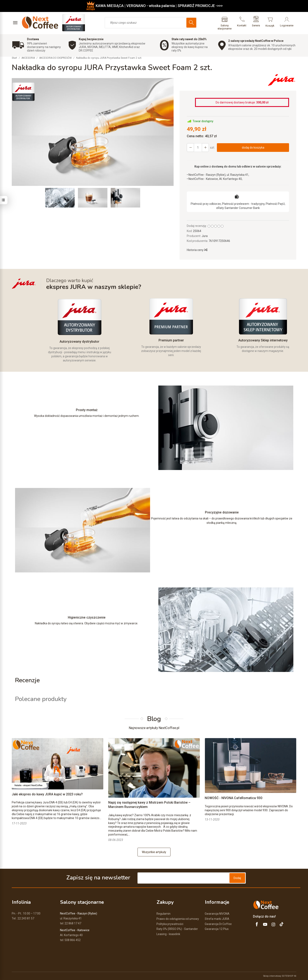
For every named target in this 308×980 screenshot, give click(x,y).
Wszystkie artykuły (154, 852)
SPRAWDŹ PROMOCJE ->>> (200, 6)
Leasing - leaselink (168, 934)
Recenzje (28, 680)
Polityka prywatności (170, 924)
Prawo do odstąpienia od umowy (178, 919)
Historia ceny (197, 250)
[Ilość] (198, 148)
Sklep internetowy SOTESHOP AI (280, 976)
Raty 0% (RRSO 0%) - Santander (177, 929)
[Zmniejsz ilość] (205, 148)
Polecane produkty (41, 699)
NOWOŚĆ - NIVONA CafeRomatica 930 (233, 798)
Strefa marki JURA (217, 919)
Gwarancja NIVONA (217, 913)
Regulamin (163, 913)
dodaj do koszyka (253, 148)
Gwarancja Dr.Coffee (218, 924)
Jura (205, 236)
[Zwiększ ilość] (190, 148)
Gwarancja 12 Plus (217, 929)
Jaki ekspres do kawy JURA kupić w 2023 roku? (47, 794)
